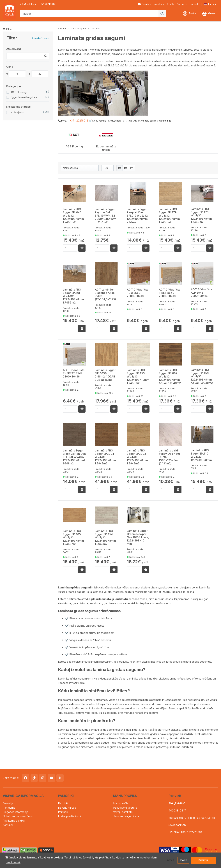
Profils (171, 4)
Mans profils (121, 803)
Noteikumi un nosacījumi (18, 816)
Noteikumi (159, 4)
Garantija (8, 803)
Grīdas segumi (79, 29)
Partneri (63, 812)
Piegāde (145, 4)
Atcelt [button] (171, 860)
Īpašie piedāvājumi (69, 816)
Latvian (210, 4)
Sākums (62, 29)
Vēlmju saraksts (123, 812)
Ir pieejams (17, 112)
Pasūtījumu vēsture (125, 808)
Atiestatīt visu (40, 38)
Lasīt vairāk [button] (13, 862)
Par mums (182, 4)
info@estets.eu (28, 4)
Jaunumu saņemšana (126, 816)
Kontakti (194, 4)
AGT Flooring (19, 92)
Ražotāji (63, 803)
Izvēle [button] (183, 860)
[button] (208, 4)
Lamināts (95, 29)
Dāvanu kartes (67, 808)
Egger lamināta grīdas (24, 97)
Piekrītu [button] (203, 860)
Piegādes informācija (16, 812)
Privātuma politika (14, 821)
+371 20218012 (47, 4)
